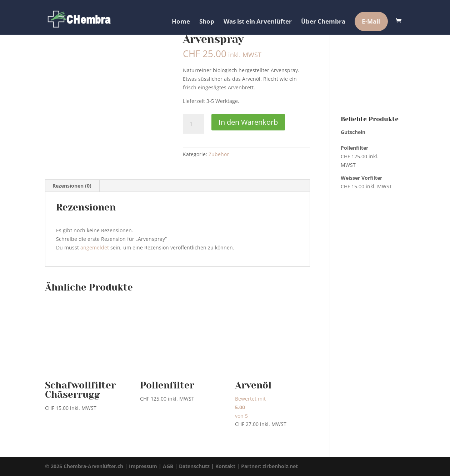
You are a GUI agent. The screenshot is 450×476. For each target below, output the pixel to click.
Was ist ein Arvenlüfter (258, 21)
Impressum (143, 466)
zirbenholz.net (280, 466)
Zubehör (219, 154)
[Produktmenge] (194, 124)
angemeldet (95, 247)
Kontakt (225, 466)
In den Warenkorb (248, 122)
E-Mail (371, 21)
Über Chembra (323, 21)
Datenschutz (194, 466)
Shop (207, 21)
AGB (168, 466)
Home (181, 21)
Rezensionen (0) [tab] (72, 186)
